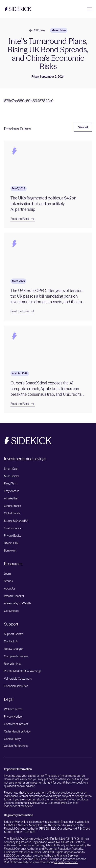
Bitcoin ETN (11, 543)
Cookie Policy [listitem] (12, 739)
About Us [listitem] (10, 589)
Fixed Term (11, 484)
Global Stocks (12, 506)
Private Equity (13, 536)
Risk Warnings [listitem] (13, 664)
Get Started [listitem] (11, 611)
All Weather (11, 498)
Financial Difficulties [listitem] (16, 686)
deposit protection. (66, 862)
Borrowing (10, 551)
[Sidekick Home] (18, 9)
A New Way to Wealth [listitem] (17, 603)
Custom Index (13, 528)
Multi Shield (11, 476)
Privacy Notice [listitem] (13, 717)
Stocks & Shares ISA (16, 521)
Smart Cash (11, 469)
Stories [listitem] (8, 581)
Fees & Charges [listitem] (14, 649)
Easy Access (11, 491)
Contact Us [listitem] (11, 641)
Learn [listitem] (7, 574)
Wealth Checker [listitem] (14, 596)
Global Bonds (12, 513)
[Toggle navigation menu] (90, 9)
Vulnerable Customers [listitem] (18, 679)
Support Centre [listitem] (14, 634)
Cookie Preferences (16, 746)
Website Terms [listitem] (13, 709)
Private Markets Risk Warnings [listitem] (23, 671)
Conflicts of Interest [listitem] (16, 724)
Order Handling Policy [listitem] (17, 731)
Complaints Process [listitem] (16, 656)
